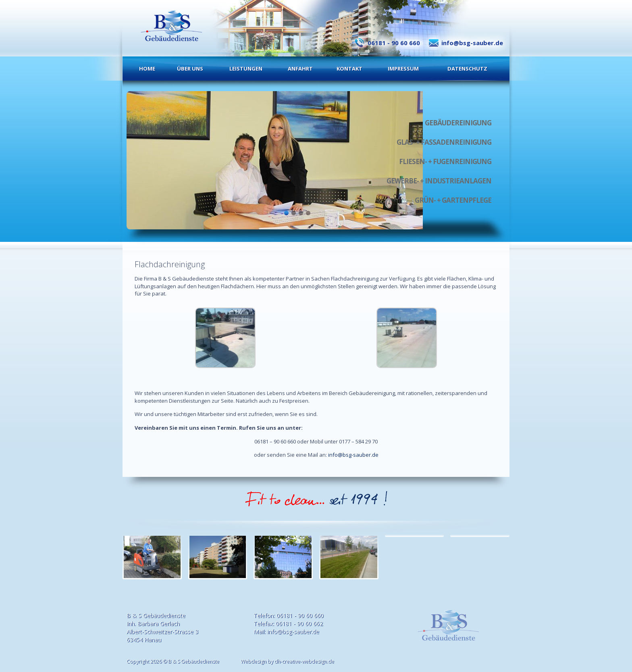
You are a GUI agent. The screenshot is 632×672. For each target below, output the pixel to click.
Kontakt (349, 69)
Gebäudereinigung (458, 123)
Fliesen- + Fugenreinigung (445, 161)
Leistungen (246, 69)
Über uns (190, 69)
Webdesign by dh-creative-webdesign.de (287, 661)
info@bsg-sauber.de (472, 43)
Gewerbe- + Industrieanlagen (439, 181)
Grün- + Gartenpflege (453, 200)
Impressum (403, 69)
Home (147, 69)
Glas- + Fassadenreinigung (444, 142)
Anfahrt (300, 69)
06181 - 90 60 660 (394, 43)
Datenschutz (467, 69)
